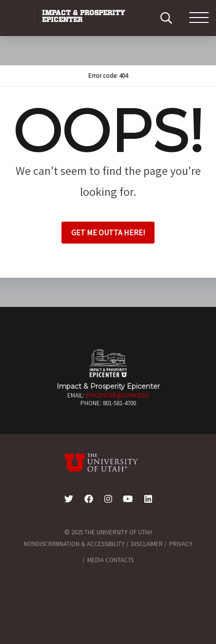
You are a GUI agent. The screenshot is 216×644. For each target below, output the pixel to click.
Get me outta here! (108, 232)
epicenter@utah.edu (118, 395)
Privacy (181, 544)
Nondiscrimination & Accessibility (74, 544)
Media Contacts (110, 560)
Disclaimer (147, 544)
